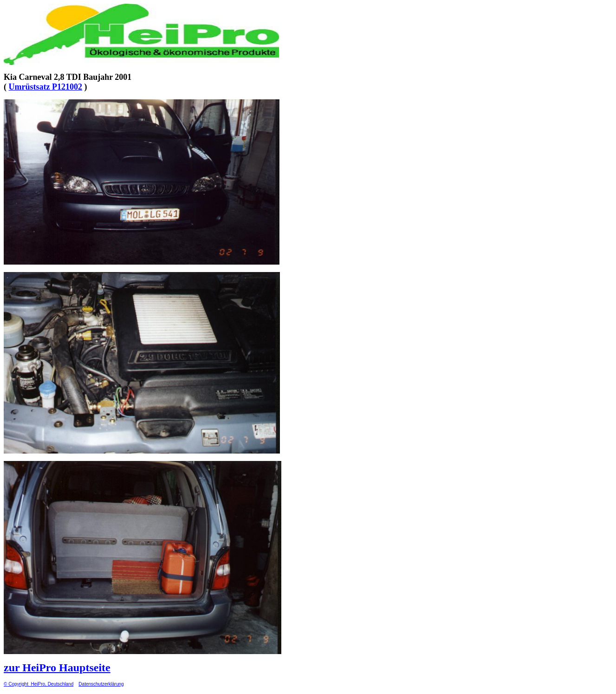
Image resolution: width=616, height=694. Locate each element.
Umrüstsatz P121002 (45, 87)
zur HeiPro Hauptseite (57, 668)
